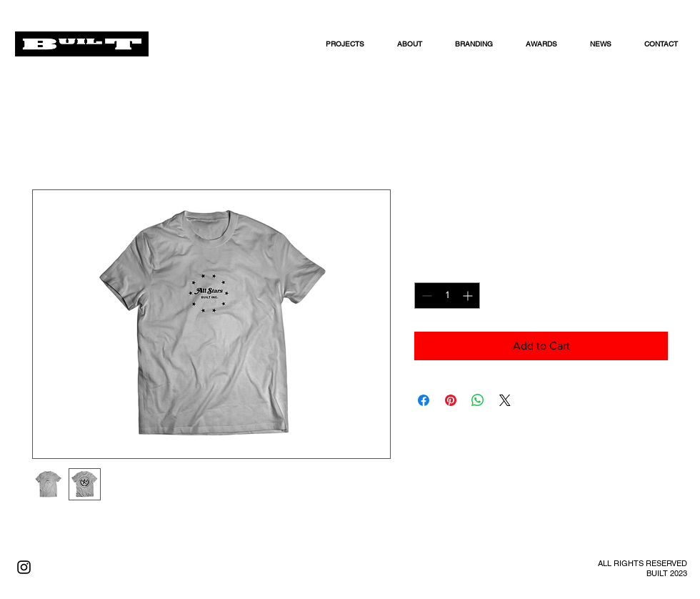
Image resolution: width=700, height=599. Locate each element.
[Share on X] (505, 400)
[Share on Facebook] (424, 400)
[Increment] (469, 296)
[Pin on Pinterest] (451, 400)
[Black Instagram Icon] (24, 567)
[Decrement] (425, 296)
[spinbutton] (447, 296)
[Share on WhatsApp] (478, 400)
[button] (415, 44)
